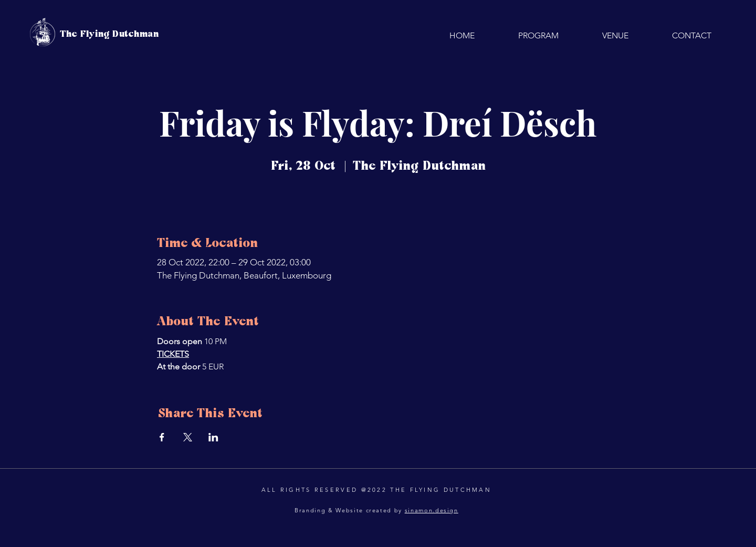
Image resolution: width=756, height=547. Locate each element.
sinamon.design (432, 510)
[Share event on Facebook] (162, 437)
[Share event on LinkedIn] (213, 437)
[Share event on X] (188, 437)
